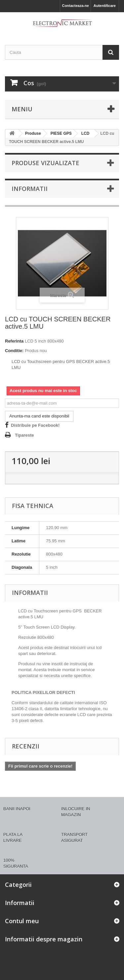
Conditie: (14, 351)
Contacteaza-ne (75, 6)
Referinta (14, 341)
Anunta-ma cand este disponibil (39, 416)
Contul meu (22, 921)
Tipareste (24, 435)
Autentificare (105, 6)
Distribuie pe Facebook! (35, 425)
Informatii (30, 189)
